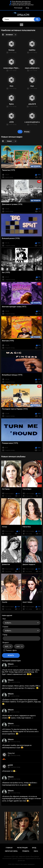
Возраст (6, 643)
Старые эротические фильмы (21, 3)
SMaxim (11, 664)
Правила (26, 851)
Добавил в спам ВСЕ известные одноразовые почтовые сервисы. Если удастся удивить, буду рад (21, 702)
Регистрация (18, 8)
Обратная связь (11, 851)
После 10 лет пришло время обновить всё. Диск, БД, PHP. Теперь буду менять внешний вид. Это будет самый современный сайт (21, 672)
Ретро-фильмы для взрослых (21, 1)
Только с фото (11, 650)
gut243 (10, 765)
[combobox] (22, 623)
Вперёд (27, 132)
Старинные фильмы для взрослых (22, 5)
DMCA (36, 851)
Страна (5, 627)
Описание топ (9, 771)
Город (5, 635)
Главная (9, 848)
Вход (27, 8)
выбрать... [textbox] (9, 623)
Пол (4, 619)
